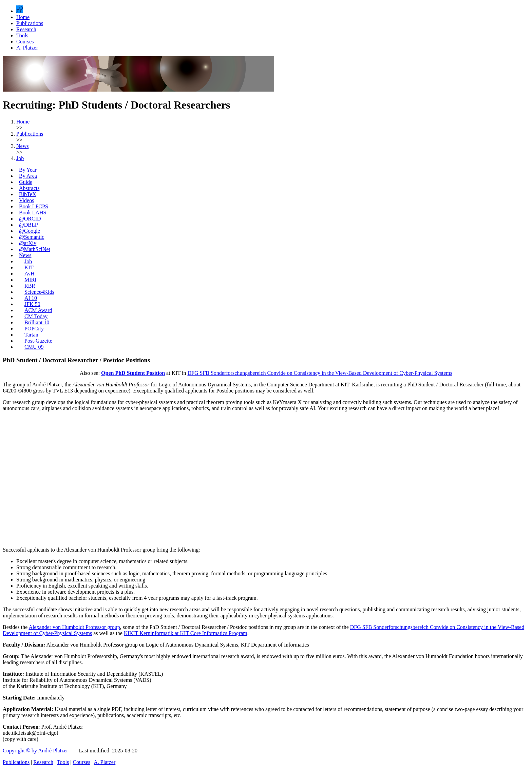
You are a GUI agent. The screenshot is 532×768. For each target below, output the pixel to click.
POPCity (34, 329)
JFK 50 (32, 304)
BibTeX (27, 194)
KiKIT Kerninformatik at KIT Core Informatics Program (186, 633)
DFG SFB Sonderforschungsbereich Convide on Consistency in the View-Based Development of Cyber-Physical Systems (320, 373)
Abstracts (29, 188)
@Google (30, 231)
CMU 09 (34, 347)
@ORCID (30, 219)
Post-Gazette (38, 341)
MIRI (31, 280)
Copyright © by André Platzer (36, 751)
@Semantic (32, 237)
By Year (28, 170)
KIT (29, 267)
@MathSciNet (35, 249)
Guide (26, 182)
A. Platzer (27, 48)
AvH (30, 274)
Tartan (31, 335)
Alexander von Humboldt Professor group (74, 627)
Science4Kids (39, 292)
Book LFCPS (34, 206)
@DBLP (28, 225)
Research (26, 29)
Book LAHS (33, 213)
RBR (30, 286)
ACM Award (38, 310)
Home (23, 17)
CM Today (36, 316)
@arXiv (28, 243)
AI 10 (31, 298)
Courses (25, 42)
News (25, 255)
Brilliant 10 (37, 322)
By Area (28, 176)
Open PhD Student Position (133, 373)
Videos (26, 200)
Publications (30, 23)
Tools (22, 35)
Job (28, 261)
